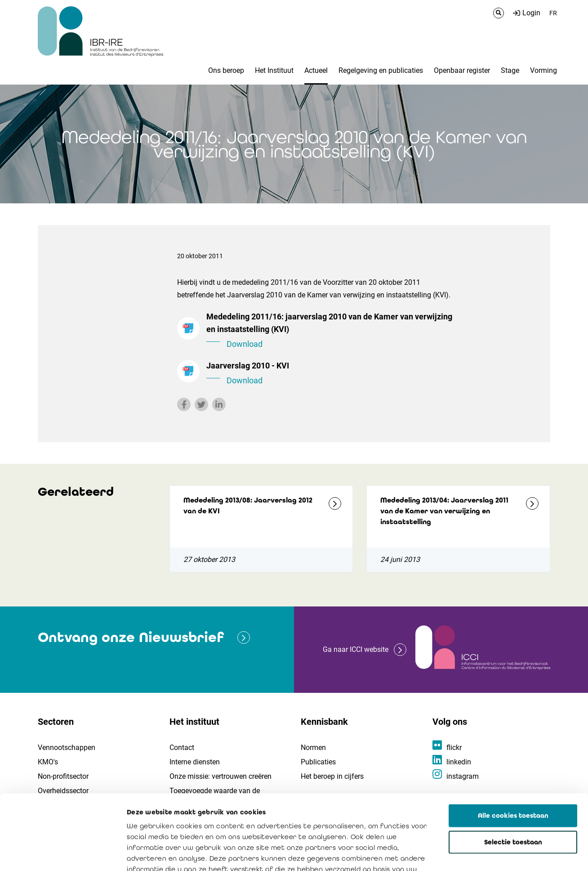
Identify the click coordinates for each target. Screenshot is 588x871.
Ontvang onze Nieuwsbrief (131, 637)
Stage (510, 70)
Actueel (316, 70)
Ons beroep (226, 70)
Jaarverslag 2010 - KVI (330, 374)
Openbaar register (462, 70)
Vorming (543, 70)
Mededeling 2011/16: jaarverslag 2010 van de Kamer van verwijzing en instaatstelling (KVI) (330, 331)
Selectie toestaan (513, 772)
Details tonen (513, 853)
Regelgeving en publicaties (381, 70)
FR (553, 13)
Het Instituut (274, 70)
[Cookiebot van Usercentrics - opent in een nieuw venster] (58, 853)
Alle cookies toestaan (513, 745)
